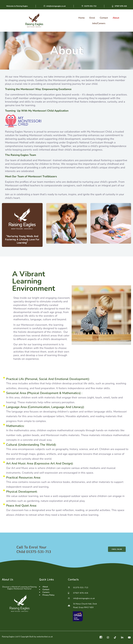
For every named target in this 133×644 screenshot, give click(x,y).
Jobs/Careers (99, 23)
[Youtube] (129, 638)
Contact (104, 18)
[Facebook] (101, 638)
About (116, 18)
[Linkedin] (122, 638)
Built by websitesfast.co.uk (41, 637)
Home (81, 18)
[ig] (108, 638)
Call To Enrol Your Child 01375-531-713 (34, 549)
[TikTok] (115, 638)
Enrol (92, 18)
